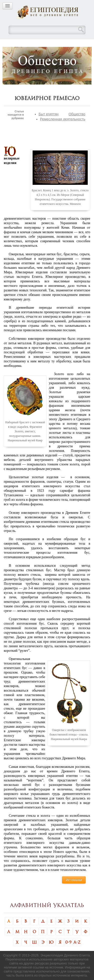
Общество (77, 114)
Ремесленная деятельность (63, 119)
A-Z (77, 942)
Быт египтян (49, 114)
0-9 (68, 942)
